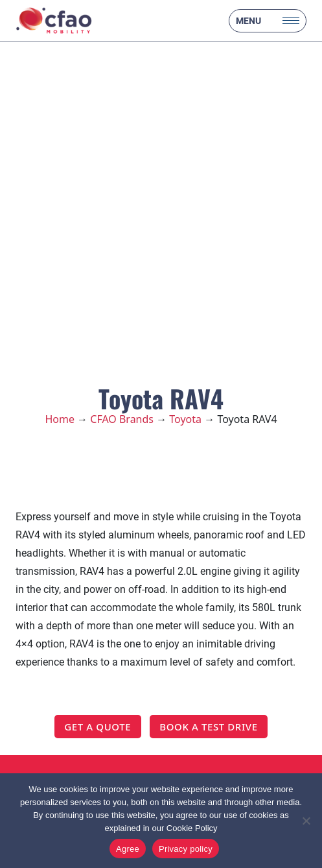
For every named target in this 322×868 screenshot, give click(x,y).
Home (60, 419)
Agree (128, 849)
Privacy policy (186, 849)
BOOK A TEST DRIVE (208, 727)
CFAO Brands (122, 419)
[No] (306, 821)
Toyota (185, 419)
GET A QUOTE (98, 727)
